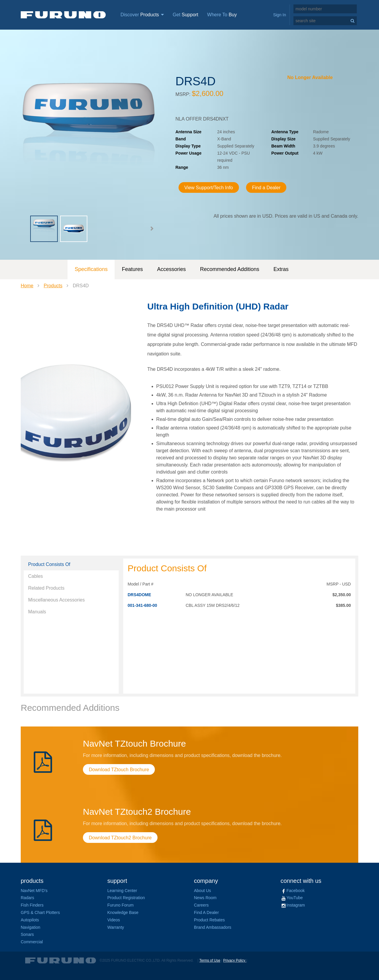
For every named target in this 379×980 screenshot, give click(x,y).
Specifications (91, 269)
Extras (281, 269)
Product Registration (126, 898)
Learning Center (122, 891)
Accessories (171, 269)
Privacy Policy (235, 960)
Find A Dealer (206, 912)
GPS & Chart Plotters (40, 912)
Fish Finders (32, 905)
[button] (152, 229)
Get (185, 15)
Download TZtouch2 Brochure (120, 838)
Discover (142, 15)
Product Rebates (209, 920)
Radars (27, 898)
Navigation (30, 927)
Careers (201, 905)
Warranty (116, 927)
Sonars (27, 934)
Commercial (32, 942)
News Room (205, 898)
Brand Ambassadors (213, 927)
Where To (222, 15)
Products (53, 286)
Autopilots (30, 920)
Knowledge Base (123, 912)
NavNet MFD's (34, 891)
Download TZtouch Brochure (119, 770)
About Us (203, 891)
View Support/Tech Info (209, 188)
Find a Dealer (266, 188)
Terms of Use (210, 960)
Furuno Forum (121, 905)
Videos (114, 920)
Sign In (280, 15)
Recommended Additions (229, 269)
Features (132, 269)
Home (27, 286)
